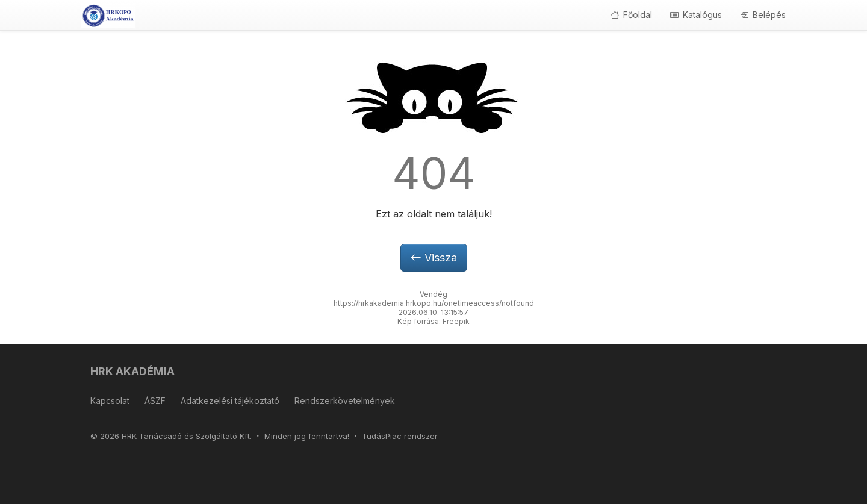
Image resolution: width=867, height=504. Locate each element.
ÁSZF (155, 401)
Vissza (434, 257)
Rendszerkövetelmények (345, 401)
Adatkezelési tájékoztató (230, 401)
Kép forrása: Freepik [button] (433, 321)
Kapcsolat (110, 401)
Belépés (763, 15)
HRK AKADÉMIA (132, 371)
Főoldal (631, 15)
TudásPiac (382, 436)
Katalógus (696, 15)
